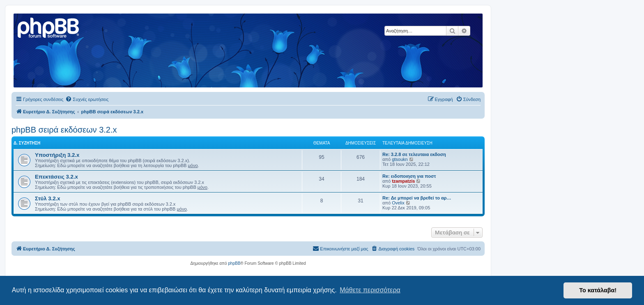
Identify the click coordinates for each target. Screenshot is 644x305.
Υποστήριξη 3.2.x (57, 155)
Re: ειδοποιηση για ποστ (409, 176)
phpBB (234, 263)
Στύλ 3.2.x (48, 198)
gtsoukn (400, 159)
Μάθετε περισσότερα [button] (370, 290)
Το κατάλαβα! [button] (598, 290)
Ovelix (398, 203)
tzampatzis (403, 181)
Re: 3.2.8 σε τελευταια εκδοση (414, 154)
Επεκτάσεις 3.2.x (56, 177)
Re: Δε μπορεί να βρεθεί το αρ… (417, 198)
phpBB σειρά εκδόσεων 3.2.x (64, 130)
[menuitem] (87, 99)
